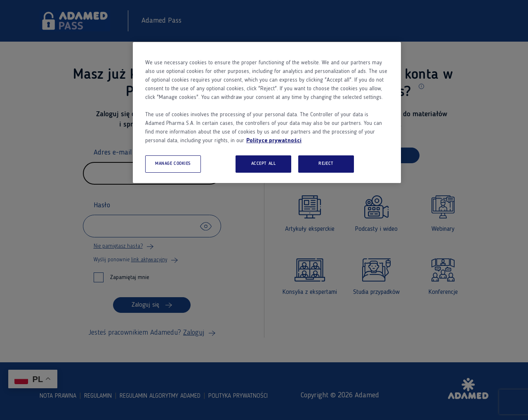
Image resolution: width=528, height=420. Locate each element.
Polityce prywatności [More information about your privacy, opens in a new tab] (274, 141)
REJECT (326, 164)
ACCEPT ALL (264, 164)
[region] (267, 113)
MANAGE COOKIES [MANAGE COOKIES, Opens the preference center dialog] (173, 164)
